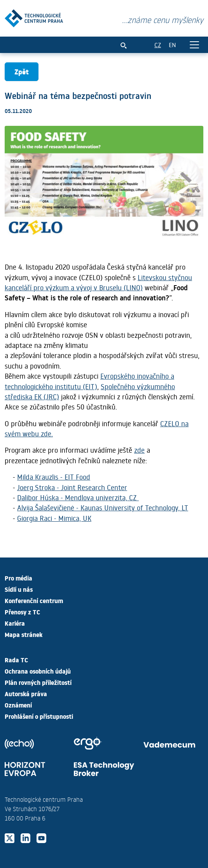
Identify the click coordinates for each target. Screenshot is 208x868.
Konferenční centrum (34, 600)
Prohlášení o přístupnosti (39, 716)
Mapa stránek (24, 634)
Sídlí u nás (19, 589)
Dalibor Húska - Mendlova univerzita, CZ (78, 498)
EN (172, 45)
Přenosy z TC (22, 612)
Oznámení (18, 705)
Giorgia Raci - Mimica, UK (54, 518)
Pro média (18, 578)
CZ (158, 45)
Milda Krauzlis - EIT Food (54, 477)
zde (139, 450)
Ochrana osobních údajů (38, 671)
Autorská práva (26, 693)
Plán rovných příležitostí (38, 682)
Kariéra (15, 623)
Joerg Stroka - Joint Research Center (72, 487)
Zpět (22, 71)
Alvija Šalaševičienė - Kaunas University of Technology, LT (103, 508)
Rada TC (16, 660)
